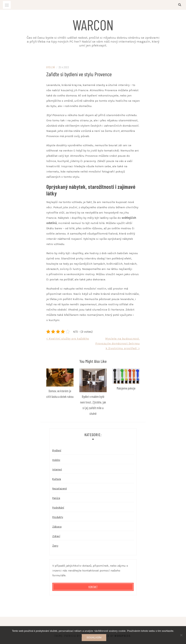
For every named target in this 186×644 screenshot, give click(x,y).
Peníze (56, 498)
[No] (181, 635)
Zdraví (56, 536)
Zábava (57, 527)
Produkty (58, 517)
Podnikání (58, 508)
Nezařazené (60, 489)
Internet (57, 469)
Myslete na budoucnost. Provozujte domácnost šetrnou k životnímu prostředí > (118, 343)
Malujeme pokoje (126, 388)
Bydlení (51, 67)
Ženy (55, 546)
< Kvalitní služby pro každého (68, 339)
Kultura (57, 479)
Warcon (93, 24)
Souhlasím (94, 637)
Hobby (56, 460)
